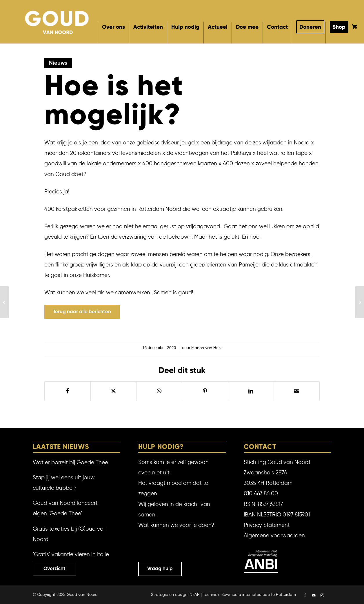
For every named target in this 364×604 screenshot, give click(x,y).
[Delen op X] (113, 391)
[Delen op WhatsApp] (159, 391)
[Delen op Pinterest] (205, 391)
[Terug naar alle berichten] (82, 312)
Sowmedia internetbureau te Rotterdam (259, 595)
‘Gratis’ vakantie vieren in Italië (71, 555)
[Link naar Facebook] (305, 596)
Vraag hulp (160, 569)
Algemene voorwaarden (274, 536)
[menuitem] (113, 33)
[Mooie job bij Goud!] (360, 302)
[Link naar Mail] (314, 596)
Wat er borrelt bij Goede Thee (70, 463)
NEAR (195, 595)
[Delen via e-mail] (297, 391)
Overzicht (54, 569)
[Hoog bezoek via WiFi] (4, 302)
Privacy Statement (267, 525)
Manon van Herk (206, 348)
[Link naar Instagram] (322, 596)
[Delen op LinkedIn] (251, 391)
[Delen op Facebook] (68, 391)
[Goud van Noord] (57, 22)
